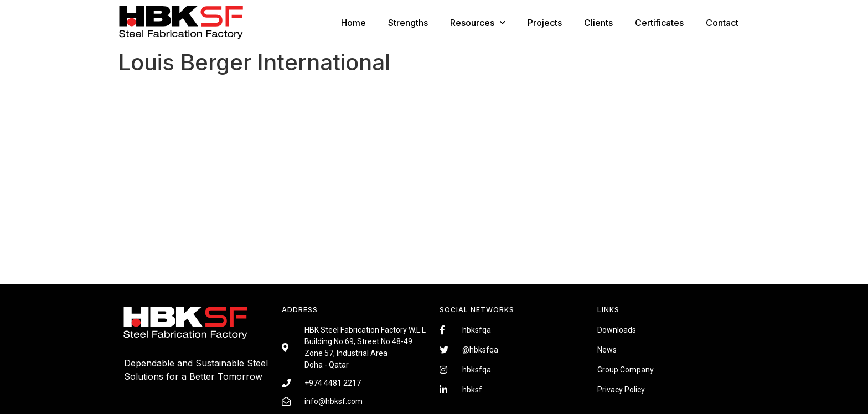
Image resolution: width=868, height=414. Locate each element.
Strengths (408, 23)
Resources (478, 22)
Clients (598, 23)
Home (353, 23)
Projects (545, 23)
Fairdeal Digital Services (174, 393)
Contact (722, 23)
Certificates (659, 23)
